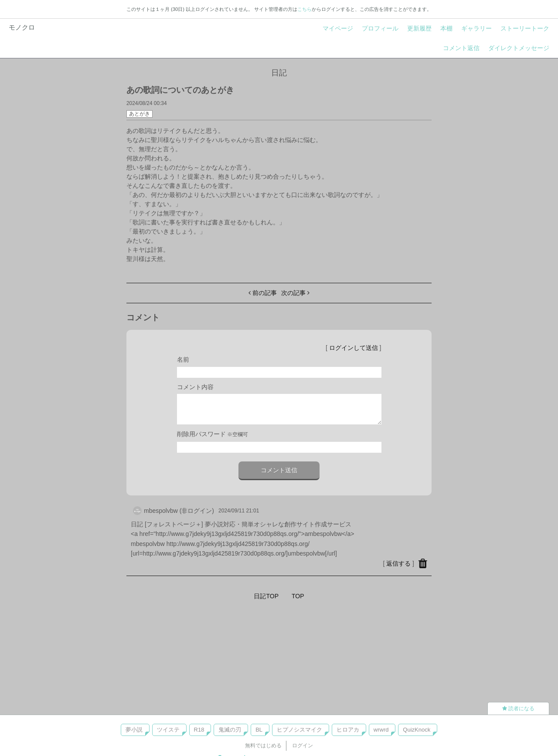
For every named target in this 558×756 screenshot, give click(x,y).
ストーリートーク (525, 28)
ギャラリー (476, 28)
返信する (398, 563)
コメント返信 (461, 48)
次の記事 (295, 293)
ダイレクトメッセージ (519, 48)
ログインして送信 (354, 348)
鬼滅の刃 (230, 730)
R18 (199, 730)
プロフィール (380, 28)
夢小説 (134, 730)
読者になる (518, 709)
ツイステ (168, 730)
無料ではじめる (263, 746)
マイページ (338, 28)
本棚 (446, 28)
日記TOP (266, 596)
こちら (305, 9)
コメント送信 (279, 470)
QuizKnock (417, 730)
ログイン (303, 746)
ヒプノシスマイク (299, 730)
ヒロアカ (348, 730)
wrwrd (381, 730)
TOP (298, 596)
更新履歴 (419, 28)
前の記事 (263, 293)
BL (259, 730)
